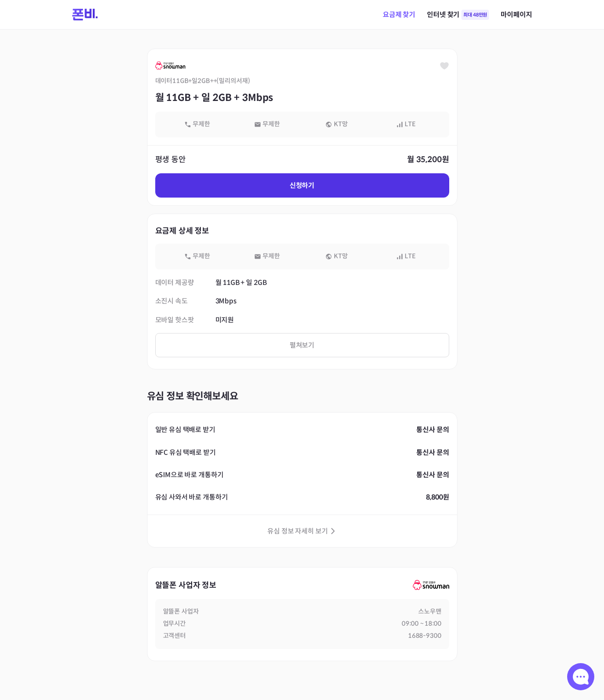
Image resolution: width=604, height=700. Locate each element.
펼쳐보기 (302, 345)
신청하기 (302, 185)
